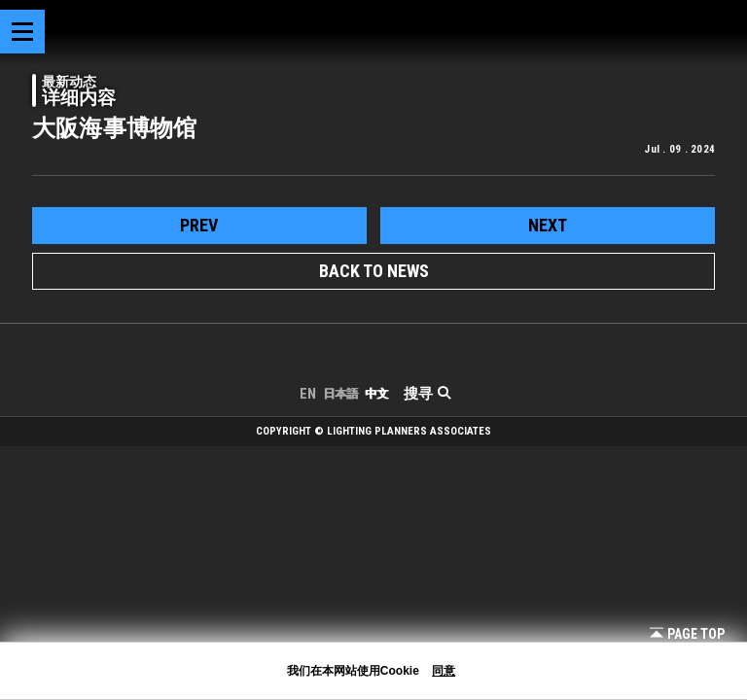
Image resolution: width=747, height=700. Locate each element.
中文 (376, 394)
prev (199, 225)
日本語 (340, 394)
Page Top (687, 634)
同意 (444, 671)
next (548, 225)
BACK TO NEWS (374, 271)
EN (308, 394)
